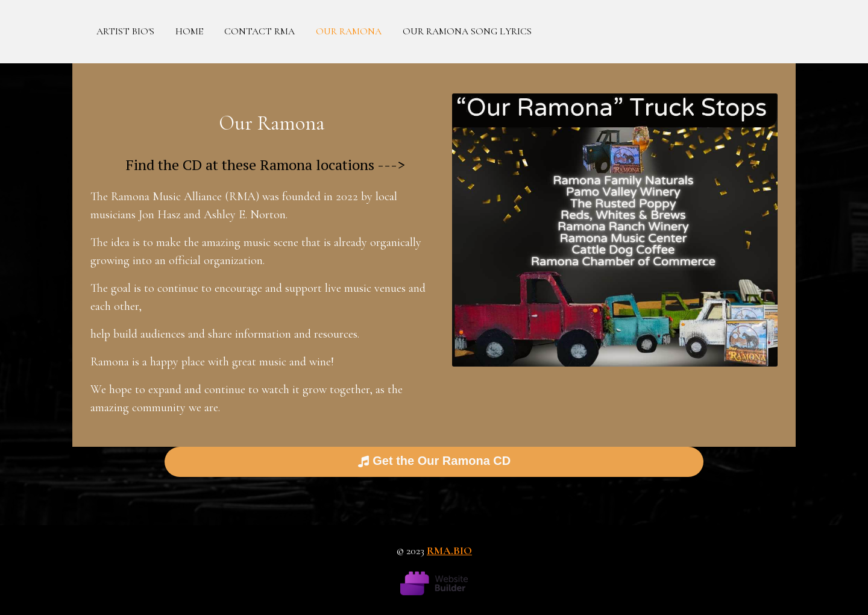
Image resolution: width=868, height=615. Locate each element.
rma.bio (449, 550)
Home (189, 31)
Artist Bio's (125, 31)
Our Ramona (349, 31)
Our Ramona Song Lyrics (467, 31)
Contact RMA (259, 31)
